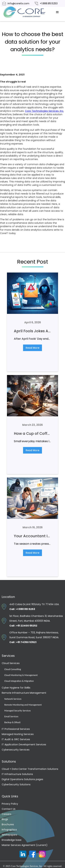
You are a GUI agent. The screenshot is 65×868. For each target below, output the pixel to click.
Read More (32, 348)
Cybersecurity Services (16, 750)
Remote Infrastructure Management (24, 693)
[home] (28, 12)
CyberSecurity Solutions (16, 784)
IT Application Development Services (24, 744)
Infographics (9, 830)
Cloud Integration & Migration (19, 681)
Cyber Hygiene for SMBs (16, 688)
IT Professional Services (16, 729)
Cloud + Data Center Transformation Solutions (30, 769)
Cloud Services (11, 663)
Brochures (8, 824)
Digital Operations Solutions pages (22, 779)
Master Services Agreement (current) (25, 845)
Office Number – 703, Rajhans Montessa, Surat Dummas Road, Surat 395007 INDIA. (34, 637)
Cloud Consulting (13, 669)
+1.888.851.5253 (49, 3)
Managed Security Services (18, 711)
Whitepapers (9, 835)
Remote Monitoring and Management (23, 705)
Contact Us (9, 809)
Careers (6, 814)
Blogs (5, 819)
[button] (57, 12)
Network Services (13, 699)
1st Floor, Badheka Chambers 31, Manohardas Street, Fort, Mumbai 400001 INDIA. (36, 621)
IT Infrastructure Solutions (17, 774)
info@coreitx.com (18, 3)
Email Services (11, 717)
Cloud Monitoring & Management (21, 675)
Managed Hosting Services (18, 734)
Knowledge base (12, 840)
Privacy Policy (10, 804)
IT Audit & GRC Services (16, 739)
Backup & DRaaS (12, 722)
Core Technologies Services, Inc (44, 111)
